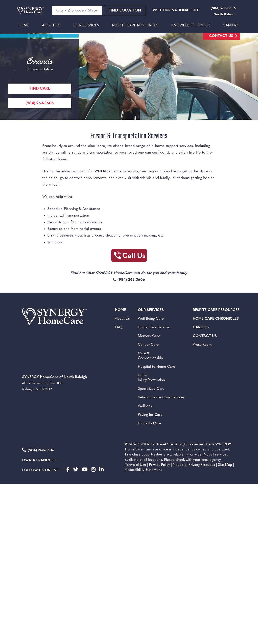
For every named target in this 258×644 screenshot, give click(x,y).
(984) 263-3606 (38, 450)
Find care (40, 89)
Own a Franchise (39, 460)
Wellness (145, 406)
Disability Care (149, 424)
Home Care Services (154, 327)
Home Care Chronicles (216, 319)
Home (23, 26)
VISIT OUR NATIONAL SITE (176, 10)
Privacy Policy (159, 465)
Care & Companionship (150, 356)
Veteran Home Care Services (161, 397)
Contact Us (221, 36)
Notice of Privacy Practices (194, 465)
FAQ (119, 327)
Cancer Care (148, 345)
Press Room (202, 345)
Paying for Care (150, 415)
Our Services (86, 26)
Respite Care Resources (135, 26)
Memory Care (149, 336)
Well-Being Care (151, 319)
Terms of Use (136, 465)
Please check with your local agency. (193, 460)
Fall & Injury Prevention (151, 378)
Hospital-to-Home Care (157, 367)
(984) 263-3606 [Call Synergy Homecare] (40, 103)
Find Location (125, 10)
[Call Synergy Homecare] (129, 257)
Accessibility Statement (143, 470)
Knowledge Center (190, 26)
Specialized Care (151, 389)
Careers (231, 26)
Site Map (225, 465)
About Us (51, 26)
